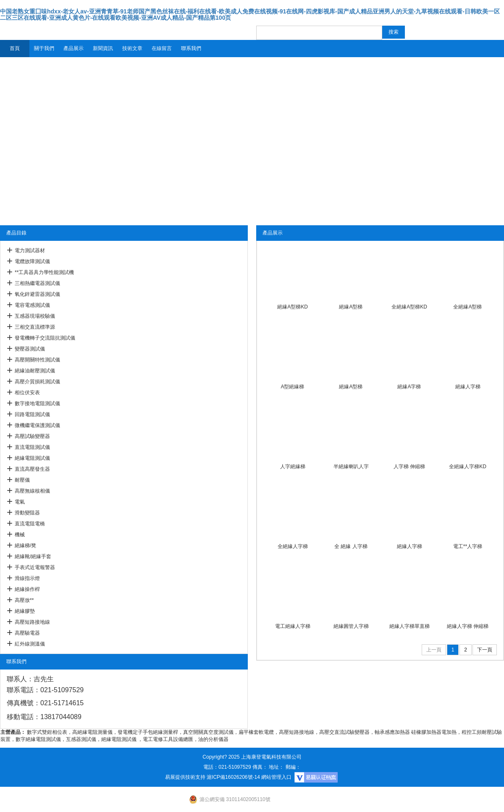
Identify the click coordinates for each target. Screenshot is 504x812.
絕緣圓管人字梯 (351, 626)
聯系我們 (191, 48)
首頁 (15, 48)
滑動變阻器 (27, 513)
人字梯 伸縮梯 (409, 467)
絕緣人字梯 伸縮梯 (468, 626)
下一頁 (485, 650)
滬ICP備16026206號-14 (233, 777)
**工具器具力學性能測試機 (44, 272)
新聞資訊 (103, 48)
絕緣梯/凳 (25, 546)
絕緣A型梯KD (293, 307)
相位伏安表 (27, 393)
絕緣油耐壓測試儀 (35, 371)
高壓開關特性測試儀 (37, 360)
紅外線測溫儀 (30, 644)
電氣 (20, 502)
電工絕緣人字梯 (293, 626)
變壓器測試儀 (30, 349)
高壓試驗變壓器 (32, 436)
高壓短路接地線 (32, 622)
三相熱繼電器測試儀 (37, 283)
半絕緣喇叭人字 (351, 467)
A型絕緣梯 (292, 387)
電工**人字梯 (468, 546)
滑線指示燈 (27, 578)
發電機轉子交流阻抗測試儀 (45, 338)
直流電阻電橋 (30, 524)
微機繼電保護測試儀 (37, 425)
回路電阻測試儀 (32, 414)
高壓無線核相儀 (32, 491)
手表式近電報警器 (35, 567)
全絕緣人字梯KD (468, 467)
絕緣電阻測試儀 (32, 458)
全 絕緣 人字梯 (351, 546)
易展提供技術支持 (185, 777)
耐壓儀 (22, 480)
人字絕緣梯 (293, 467)
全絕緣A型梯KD (409, 307)
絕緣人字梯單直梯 (409, 626)
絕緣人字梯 (468, 387)
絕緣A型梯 (351, 307)
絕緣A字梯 (409, 387)
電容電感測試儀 (32, 305)
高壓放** (24, 600)
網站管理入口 (276, 777)
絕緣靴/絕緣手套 (33, 556)
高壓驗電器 (27, 633)
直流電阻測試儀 (32, 447)
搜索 (394, 32)
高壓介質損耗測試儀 (37, 382)
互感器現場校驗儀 (35, 316)
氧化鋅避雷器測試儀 (37, 294)
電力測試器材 (30, 250)
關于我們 (44, 48)
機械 (20, 535)
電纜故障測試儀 (32, 261)
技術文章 (132, 48)
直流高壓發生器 (32, 469)
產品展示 (73, 48)
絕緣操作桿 (27, 589)
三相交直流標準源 (35, 327)
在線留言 (162, 48)
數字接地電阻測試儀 (37, 403)
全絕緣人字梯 (293, 546)
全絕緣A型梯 (467, 307)
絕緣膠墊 (25, 611)
